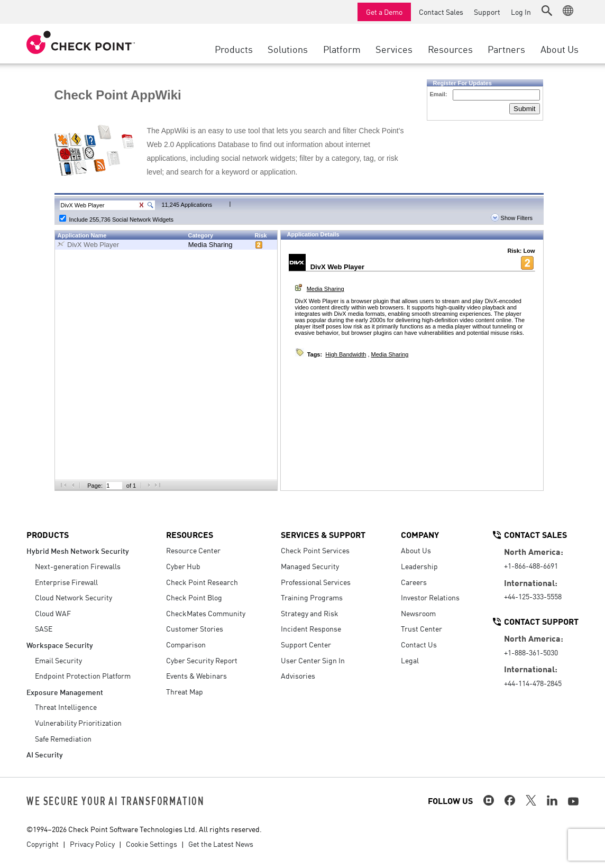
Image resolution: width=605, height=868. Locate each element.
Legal (410, 660)
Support (487, 12)
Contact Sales (441, 12)
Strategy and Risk (310, 613)
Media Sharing (210, 245)
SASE (44, 628)
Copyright (43, 844)
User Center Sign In (313, 660)
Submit (524, 109)
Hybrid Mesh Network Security (78, 550)
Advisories (298, 675)
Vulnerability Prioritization (78, 723)
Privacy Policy (92, 844)
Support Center (306, 644)
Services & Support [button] (323, 534)
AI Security (45, 754)
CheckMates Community (206, 613)
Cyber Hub (183, 566)
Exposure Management (65, 692)
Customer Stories (195, 628)
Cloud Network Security (74, 597)
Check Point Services (315, 550)
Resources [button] (450, 49)
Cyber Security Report (202, 660)
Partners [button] (506, 49)
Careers (414, 582)
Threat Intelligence (66, 707)
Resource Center (193, 550)
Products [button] (234, 49)
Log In (521, 12)
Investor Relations (430, 597)
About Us (416, 550)
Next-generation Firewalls (78, 566)
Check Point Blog (194, 597)
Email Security (58, 660)
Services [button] (394, 49)
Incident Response (311, 628)
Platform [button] (342, 49)
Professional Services (316, 582)
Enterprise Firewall (66, 582)
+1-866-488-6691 (531, 565)
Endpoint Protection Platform (83, 675)
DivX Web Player (93, 245)
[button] (547, 11)
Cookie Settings (152, 844)
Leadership (419, 566)
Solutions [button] (288, 49)
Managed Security (310, 566)
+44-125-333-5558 (533, 596)
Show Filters (512, 218)
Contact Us (419, 644)
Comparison (186, 644)
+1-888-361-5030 (531, 652)
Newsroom (418, 613)
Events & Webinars (196, 675)
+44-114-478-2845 (533, 683)
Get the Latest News (221, 844)
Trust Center (421, 628)
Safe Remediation (63, 738)
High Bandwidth (346, 354)
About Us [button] (560, 49)
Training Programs (312, 597)
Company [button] (420, 534)
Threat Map (185, 691)
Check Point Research (202, 582)
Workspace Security (60, 645)
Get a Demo (384, 12)
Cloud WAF (53, 613)
